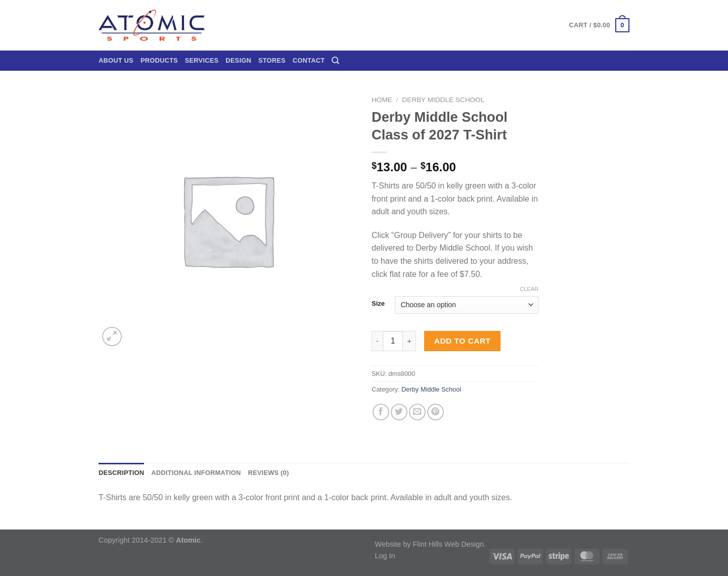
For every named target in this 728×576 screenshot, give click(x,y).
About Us (116, 60)
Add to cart (463, 341)
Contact (309, 60)
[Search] (335, 61)
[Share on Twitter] (399, 412)
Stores (272, 60)
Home (382, 100)
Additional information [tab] (196, 473)
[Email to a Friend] (417, 412)
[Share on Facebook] (381, 412)
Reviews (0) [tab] (268, 473)
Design (238, 60)
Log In (385, 556)
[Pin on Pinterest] (436, 412)
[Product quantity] (393, 341)
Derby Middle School (443, 100)
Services (202, 60)
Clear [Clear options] (529, 289)
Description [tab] (121, 473)
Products (159, 60)
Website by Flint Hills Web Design (429, 544)
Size (378, 304)
